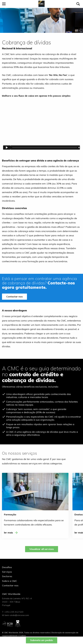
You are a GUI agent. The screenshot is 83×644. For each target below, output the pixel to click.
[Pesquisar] (78, 4)
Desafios (7, 567)
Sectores (7, 576)
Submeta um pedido (42, 640)
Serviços (7, 572)
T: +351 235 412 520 (13, 612)
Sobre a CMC (9, 581)
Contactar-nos (14, 297)
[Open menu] (4, 4)
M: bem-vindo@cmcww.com (15, 615)
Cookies (22, 636)
